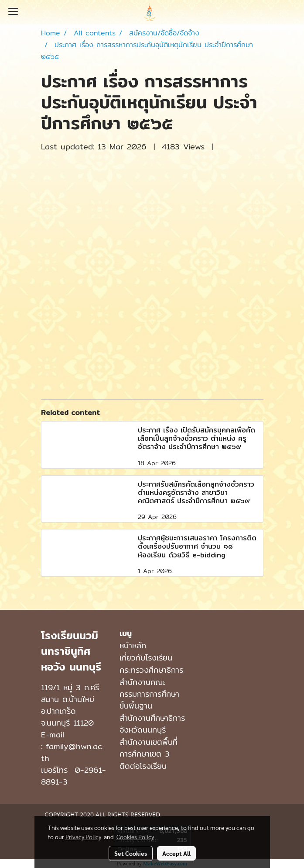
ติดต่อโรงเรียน (143, 766)
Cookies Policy (135, 837)
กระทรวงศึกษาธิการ (151, 670)
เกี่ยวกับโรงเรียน (146, 658)
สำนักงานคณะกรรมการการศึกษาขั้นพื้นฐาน (149, 694)
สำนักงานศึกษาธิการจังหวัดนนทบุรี (152, 724)
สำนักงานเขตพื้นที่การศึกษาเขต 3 (149, 748)
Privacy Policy (83, 837)
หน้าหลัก (133, 645)
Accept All (176, 853)
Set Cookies (131, 853)
